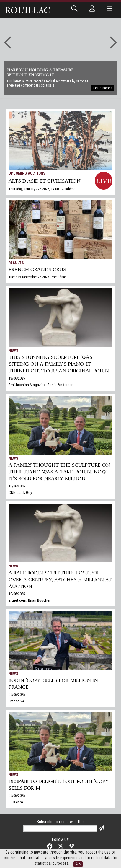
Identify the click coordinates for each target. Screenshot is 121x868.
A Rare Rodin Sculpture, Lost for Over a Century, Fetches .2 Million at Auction (60, 580)
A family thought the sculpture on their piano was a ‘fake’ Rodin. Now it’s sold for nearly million (59, 472)
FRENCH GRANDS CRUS (37, 270)
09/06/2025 (17, 695)
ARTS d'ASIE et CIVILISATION (45, 181)
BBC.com (16, 802)
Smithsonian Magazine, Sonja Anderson (41, 385)
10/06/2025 (17, 486)
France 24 (17, 701)
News (13, 350)
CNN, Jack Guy (20, 492)
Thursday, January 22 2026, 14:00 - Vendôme (42, 189)
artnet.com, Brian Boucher (30, 600)
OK (78, 864)
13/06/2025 (17, 378)
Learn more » (103, 88)
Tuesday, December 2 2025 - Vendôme (37, 277)
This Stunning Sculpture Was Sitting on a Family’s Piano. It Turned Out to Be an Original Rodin (59, 364)
